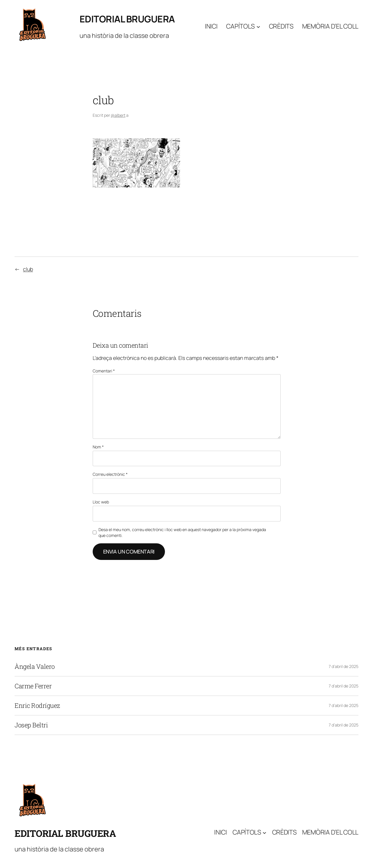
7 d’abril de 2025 (344, 666)
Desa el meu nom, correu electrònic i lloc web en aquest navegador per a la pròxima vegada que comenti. (182, 532)
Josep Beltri (31, 725)
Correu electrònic (110, 474)
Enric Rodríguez (37, 706)
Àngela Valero (35, 667)
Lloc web (101, 502)
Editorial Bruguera (127, 19)
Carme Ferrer (33, 686)
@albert (118, 115)
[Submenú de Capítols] (258, 26)
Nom (98, 447)
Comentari (104, 371)
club (28, 269)
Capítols (240, 26)
